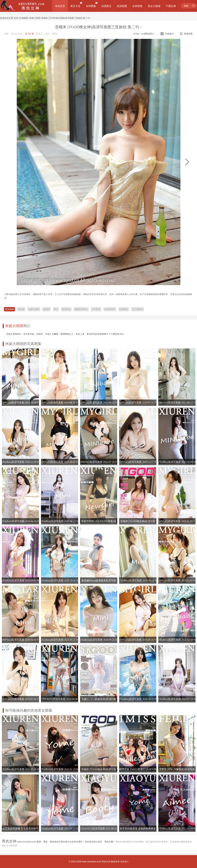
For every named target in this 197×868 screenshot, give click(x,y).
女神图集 (91, 6)
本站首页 (60, 6)
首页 (16, 18)
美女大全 (75, 6)
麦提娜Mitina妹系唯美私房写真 (99, 581)
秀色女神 (106, 862)
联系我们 (124, 862)
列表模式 (169, 34)
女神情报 (137, 6)
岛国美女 (106, 6)
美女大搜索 (154, 6)
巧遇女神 (171, 6)
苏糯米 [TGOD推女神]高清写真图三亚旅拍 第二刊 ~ (66, 18)
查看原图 (186, 34)
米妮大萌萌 (35, 18)
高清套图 (122, 6)
